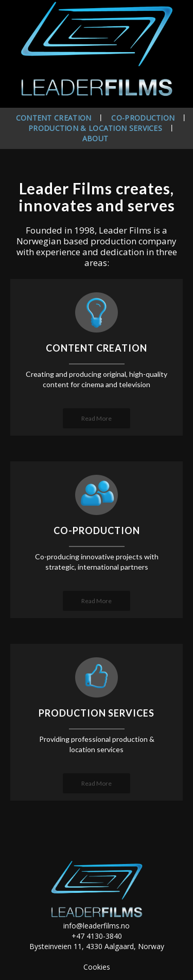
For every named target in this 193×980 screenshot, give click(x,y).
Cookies (97, 967)
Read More (97, 418)
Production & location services (95, 128)
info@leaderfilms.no (97, 926)
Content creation (54, 118)
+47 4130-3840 (97, 936)
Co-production (143, 118)
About (95, 138)
